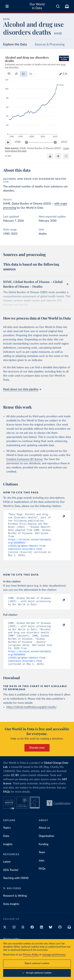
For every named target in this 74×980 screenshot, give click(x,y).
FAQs (7, 804)
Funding (44, 857)
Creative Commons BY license (24, 459)
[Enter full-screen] (66, 156)
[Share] (58, 156)
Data (6, 848)
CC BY (8, 156)
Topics (7, 840)
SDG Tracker (11, 882)
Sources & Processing (50, 44)
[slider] (26, 142)
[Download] (50, 156)
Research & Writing (15, 908)
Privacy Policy (31, 955)
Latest (7, 874)
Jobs (41, 873)
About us (44, 840)
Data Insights (11, 916)
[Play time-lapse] (8, 142)
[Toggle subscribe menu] (67, 6)
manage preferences (54, 955)
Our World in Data (37, 6)
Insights (8, 857)
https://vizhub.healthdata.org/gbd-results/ (31, 719)
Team (42, 865)
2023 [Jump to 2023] (64, 142)
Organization (46, 848)
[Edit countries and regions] (63, 74)
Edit (65, 74)
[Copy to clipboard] (60, 516)
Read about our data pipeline (22, 389)
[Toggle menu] (7, 6)
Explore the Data (15, 44)
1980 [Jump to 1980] (18, 142)
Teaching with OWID (16, 890)
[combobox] (58, 6)
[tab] (9, 74)
